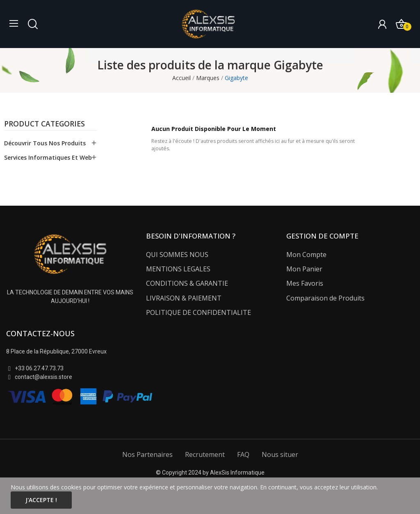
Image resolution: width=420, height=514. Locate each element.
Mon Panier (304, 269)
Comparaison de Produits (325, 298)
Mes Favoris (305, 283)
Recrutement (205, 454)
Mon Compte (306, 255)
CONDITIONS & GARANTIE (187, 283)
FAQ (243, 454)
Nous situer (280, 454)
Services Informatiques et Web (48, 157)
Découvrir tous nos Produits (45, 143)
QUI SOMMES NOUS (177, 255)
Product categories (45, 124)
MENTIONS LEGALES (178, 269)
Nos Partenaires (147, 454)
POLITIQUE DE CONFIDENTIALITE (199, 312)
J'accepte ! (41, 500)
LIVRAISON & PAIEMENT (184, 298)
